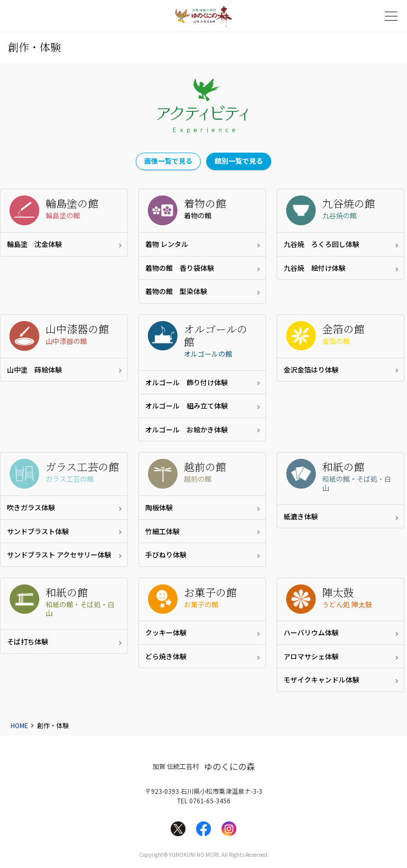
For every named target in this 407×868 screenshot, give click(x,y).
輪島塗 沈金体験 (34, 244)
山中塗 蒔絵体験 (34, 370)
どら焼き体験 (166, 656)
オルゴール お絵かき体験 (187, 429)
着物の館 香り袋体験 (180, 268)
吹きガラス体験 (34, 507)
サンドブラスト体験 (38, 531)
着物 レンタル (167, 244)
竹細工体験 (162, 531)
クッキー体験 (166, 632)
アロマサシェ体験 (311, 656)
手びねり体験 (166, 555)
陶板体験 (159, 507)
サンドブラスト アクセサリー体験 (59, 555)
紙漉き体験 (301, 516)
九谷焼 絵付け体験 (315, 268)
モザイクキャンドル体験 (321, 680)
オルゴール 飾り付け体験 (187, 382)
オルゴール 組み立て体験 (187, 406)
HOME (19, 725)
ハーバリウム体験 (311, 632)
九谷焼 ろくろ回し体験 (321, 244)
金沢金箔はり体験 (311, 370)
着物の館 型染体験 (176, 291)
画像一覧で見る (168, 161)
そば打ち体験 (28, 641)
